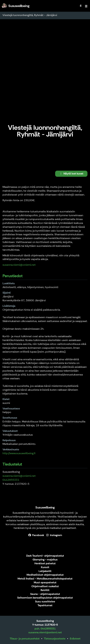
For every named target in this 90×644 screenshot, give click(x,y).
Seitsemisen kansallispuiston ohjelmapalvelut (45, 598)
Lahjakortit (45, 571)
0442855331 (11, 480)
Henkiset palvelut (45, 564)
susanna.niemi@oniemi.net (19, 265)
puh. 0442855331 (45, 629)
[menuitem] (81, 6)
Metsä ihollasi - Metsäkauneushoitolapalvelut (45, 579)
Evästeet (75, 639)
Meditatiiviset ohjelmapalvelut (45, 575)
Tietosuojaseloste (55, 639)
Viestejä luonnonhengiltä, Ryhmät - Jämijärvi (30, 15)
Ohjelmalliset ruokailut (45, 586)
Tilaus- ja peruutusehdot (25, 639)
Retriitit (45, 590)
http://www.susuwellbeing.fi (19, 453)
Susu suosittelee (45, 602)
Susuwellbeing (45, 507)
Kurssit (45, 567)
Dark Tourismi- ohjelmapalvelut (45, 556)
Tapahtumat (45, 605)
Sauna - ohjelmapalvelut (45, 594)
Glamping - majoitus (45, 560)
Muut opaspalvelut (45, 583)
